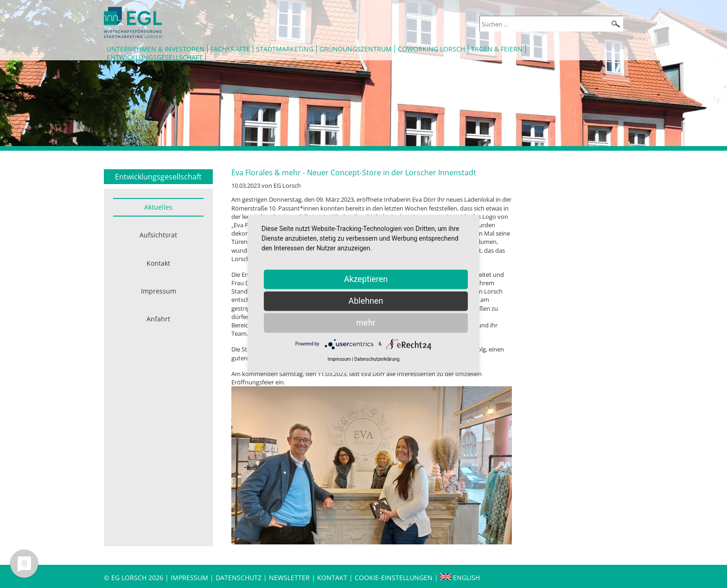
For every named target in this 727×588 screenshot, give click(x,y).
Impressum (159, 291)
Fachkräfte (230, 49)
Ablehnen (366, 301)
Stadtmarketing (285, 49)
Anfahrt (158, 319)
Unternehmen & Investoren (156, 49)
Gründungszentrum (356, 49)
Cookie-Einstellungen (394, 578)
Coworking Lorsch (431, 49)
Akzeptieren (366, 279)
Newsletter (289, 578)
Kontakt (158, 263)
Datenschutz (239, 578)
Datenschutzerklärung (377, 359)
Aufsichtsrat (158, 235)
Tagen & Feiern (497, 49)
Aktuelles (158, 207)
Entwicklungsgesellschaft (155, 57)
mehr (366, 323)
